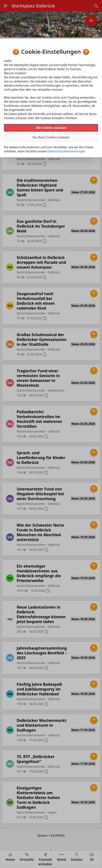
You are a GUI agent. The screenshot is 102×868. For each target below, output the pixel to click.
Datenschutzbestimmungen (66, 151)
